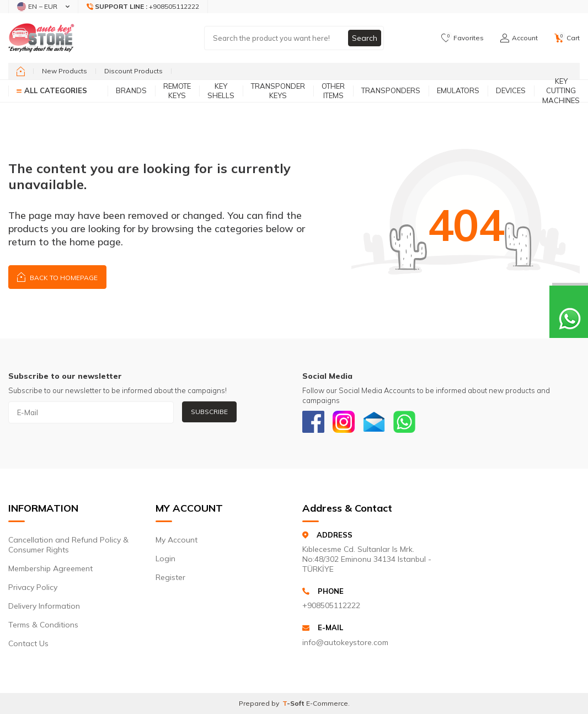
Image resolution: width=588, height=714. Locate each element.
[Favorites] (463, 38)
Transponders (391, 90)
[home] (21, 71)
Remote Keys (177, 91)
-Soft (294, 703)
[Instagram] (344, 422)
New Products (65, 71)
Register (170, 577)
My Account (177, 540)
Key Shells (221, 91)
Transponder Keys (278, 91)
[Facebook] (313, 422)
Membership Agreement (50, 568)
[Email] (374, 422)
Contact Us (28, 643)
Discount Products (133, 71)
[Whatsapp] (404, 422)
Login (165, 559)
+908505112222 (331, 605)
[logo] (41, 38)
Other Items (333, 91)
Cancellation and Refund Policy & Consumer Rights (68, 545)
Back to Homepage (57, 277)
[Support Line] (143, 7)
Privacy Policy (33, 587)
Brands (131, 90)
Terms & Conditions (43, 625)
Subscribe (209, 412)
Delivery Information (44, 606)
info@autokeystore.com (345, 642)
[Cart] (567, 38)
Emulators (458, 90)
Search (365, 38)
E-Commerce (327, 703)
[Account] (519, 38)
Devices (511, 90)
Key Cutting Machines (561, 91)
